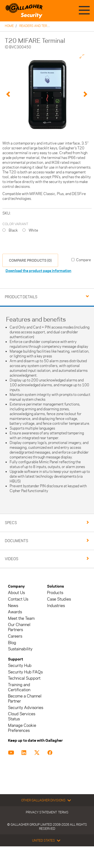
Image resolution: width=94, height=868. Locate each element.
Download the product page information (38, 271)
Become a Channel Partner (25, 699)
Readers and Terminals (39, 26)
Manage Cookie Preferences (22, 728)
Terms (63, 812)
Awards (15, 612)
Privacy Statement (41, 812)
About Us (16, 593)
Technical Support (24, 678)
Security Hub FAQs (25, 672)
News (13, 606)
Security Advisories (26, 708)
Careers (15, 636)
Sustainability (20, 649)
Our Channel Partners (19, 627)
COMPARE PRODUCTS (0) (30, 260)
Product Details (21, 297)
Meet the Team (21, 618)
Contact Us (18, 599)
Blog (12, 643)
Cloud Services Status (22, 716)
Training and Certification (19, 687)
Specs (11, 523)
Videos (12, 559)
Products (55, 593)
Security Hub (20, 666)
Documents (17, 541)
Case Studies (59, 599)
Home (9, 26)
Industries (56, 606)
